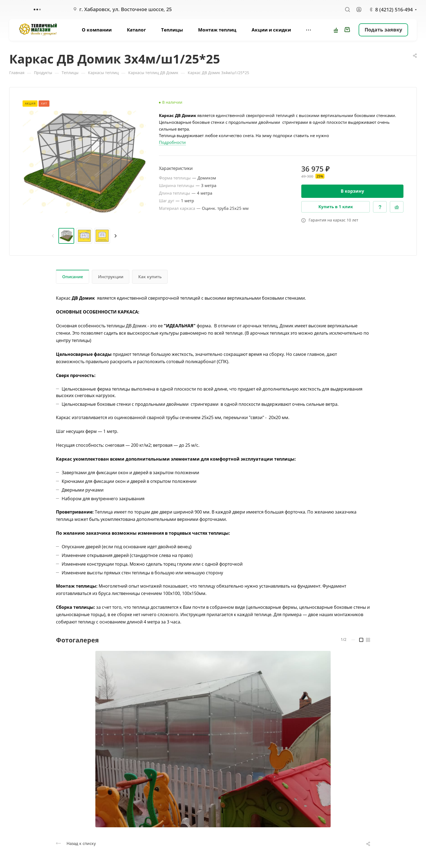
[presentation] (53, 236)
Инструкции (111, 277)
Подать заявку (383, 30)
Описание (73, 277)
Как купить (150, 277)
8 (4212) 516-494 (394, 9)
